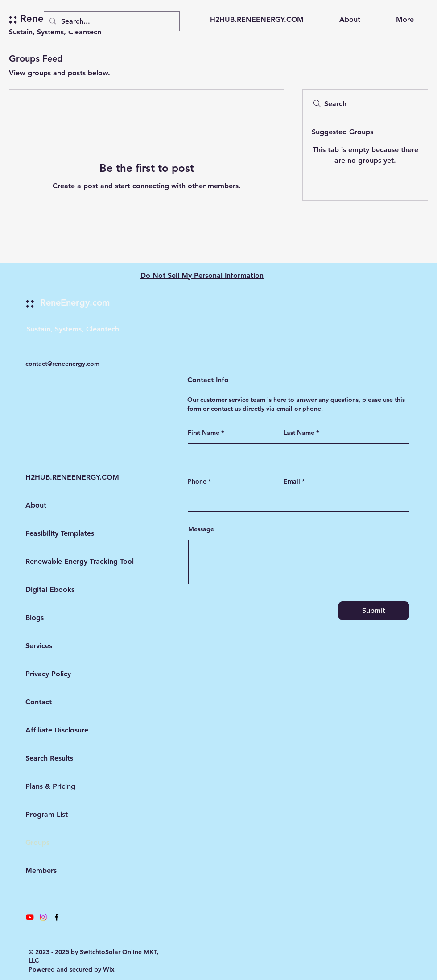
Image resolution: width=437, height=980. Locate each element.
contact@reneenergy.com (62, 364)
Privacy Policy (48, 674)
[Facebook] (57, 917)
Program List (47, 814)
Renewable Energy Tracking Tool (49, 561)
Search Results (49, 758)
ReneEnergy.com (75, 302)
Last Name (299, 433)
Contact (39, 702)
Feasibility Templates (49, 533)
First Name (204, 433)
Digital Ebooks (49, 589)
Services (39, 646)
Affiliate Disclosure (49, 730)
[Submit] (374, 611)
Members (41, 870)
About (36, 505)
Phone (197, 481)
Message (201, 529)
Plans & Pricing (49, 786)
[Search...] (111, 21)
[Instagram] (43, 917)
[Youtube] (30, 917)
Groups (37, 842)
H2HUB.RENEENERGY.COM (49, 477)
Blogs (35, 618)
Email (292, 481)
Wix (109, 969)
